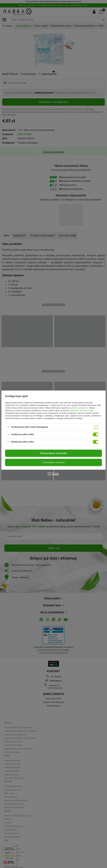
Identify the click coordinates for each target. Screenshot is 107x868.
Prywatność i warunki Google (81, 410)
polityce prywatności (80, 408)
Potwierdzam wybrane (53, 462)
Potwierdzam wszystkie (54, 453)
